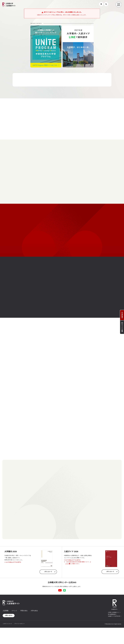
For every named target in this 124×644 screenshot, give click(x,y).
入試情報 (6, 611)
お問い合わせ (9, 615)
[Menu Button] (119, 5)
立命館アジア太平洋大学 (114, 616)
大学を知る (34, 611)
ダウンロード (48, 572)
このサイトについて (7, 624)
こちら (67, 564)
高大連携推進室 (112, 614)
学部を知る (24, 611)
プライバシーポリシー (19, 624)
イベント (14, 611)
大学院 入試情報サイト (114, 612)
